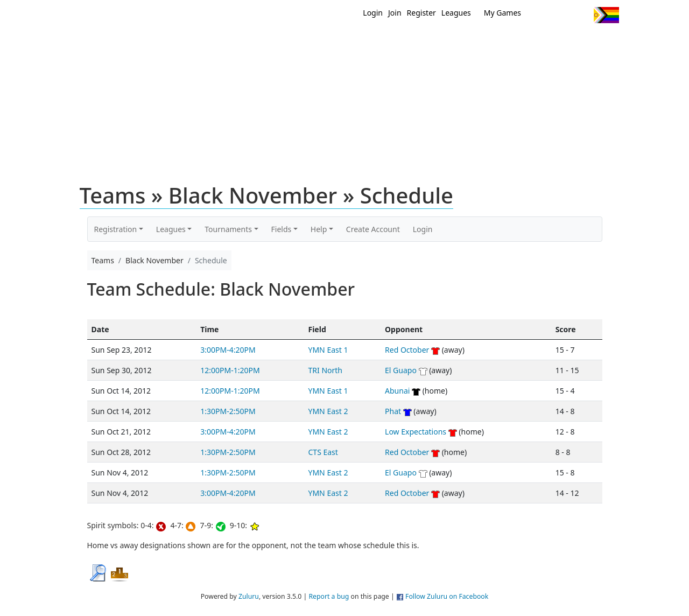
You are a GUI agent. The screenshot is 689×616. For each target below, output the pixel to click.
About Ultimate (518, 42)
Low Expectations (416, 432)
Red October (407, 350)
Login (373, 13)
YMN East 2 (328, 411)
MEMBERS (367, 42)
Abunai (397, 391)
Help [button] (319, 229)
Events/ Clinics (437, 42)
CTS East (323, 452)
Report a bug (329, 596)
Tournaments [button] (228, 229)
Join (395, 13)
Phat (393, 411)
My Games (502, 13)
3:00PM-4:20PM (228, 350)
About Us (589, 42)
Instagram (581, 15)
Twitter (541, 15)
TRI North (325, 370)
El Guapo (401, 370)
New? (318, 42)
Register (421, 13)
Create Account (373, 229)
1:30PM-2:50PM (228, 411)
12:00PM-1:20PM (230, 370)
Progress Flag (606, 15)
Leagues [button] (171, 229)
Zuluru (249, 596)
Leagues (456, 13)
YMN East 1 (328, 350)
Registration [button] (116, 229)
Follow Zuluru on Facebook (447, 596)
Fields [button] (282, 229)
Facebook (561, 15)
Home (275, 42)
